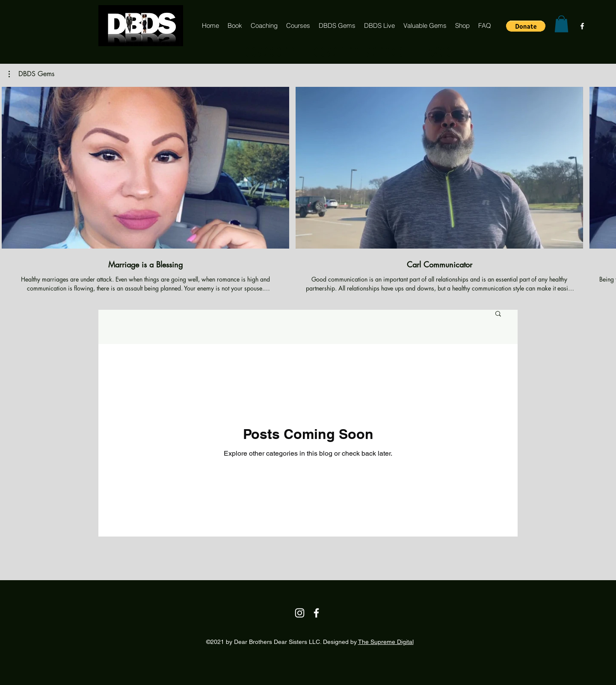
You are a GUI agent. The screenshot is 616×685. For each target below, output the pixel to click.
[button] (526, 26)
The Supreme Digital (386, 642)
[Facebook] (582, 26)
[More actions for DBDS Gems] (31, 74)
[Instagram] (300, 613)
